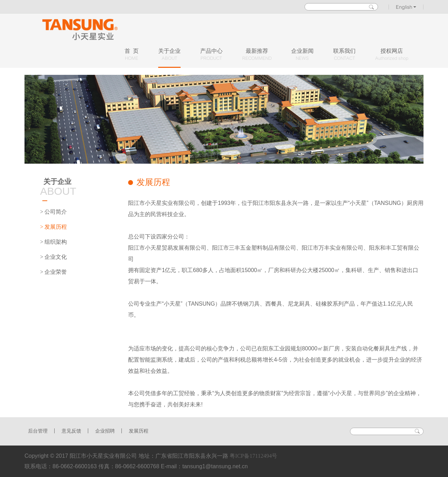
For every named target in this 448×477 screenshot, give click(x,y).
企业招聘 (105, 431)
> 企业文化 (53, 257)
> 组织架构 (53, 242)
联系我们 (344, 55)
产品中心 (211, 55)
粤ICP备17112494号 (253, 456)
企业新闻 (302, 55)
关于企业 (169, 55)
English (406, 7)
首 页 (132, 55)
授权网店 (392, 55)
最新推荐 (257, 55)
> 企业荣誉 (53, 272)
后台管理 (38, 431)
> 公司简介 (53, 212)
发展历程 (139, 431)
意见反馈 (71, 431)
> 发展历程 (53, 227)
